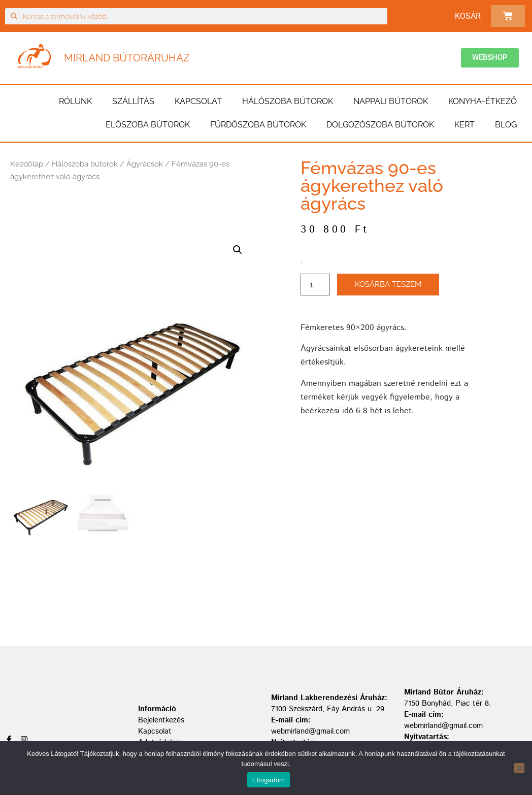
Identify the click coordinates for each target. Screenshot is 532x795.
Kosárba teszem (388, 284)
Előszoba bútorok (148, 125)
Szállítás (133, 101)
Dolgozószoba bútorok (380, 125)
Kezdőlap (27, 164)
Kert (464, 125)
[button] (238, 250)
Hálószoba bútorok (288, 101)
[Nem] (519, 768)
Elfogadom (269, 780)
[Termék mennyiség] (315, 285)
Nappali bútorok (391, 101)
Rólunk (75, 101)
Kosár (468, 16)
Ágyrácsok (145, 164)
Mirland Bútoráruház (127, 58)
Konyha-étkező (483, 101)
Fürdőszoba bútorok (258, 125)
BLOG (506, 125)
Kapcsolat (198, 101)
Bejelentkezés (161, 720)
